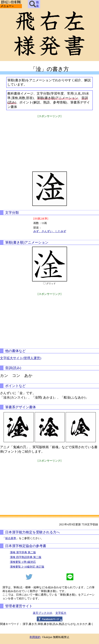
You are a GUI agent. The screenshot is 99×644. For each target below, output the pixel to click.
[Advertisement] (50, 143)
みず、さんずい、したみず (50, 231)
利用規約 (35, 637)
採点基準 (11, 538)
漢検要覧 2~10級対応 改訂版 (27, 567)
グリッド (51, 284)
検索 (34, 4)
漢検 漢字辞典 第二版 (23, 552)
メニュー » (7, 6)
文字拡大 (61, 613)
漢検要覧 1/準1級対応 (23, 562)
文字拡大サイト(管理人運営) (21, 358)
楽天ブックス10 (42, 613)
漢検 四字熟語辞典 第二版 (26, 557)
